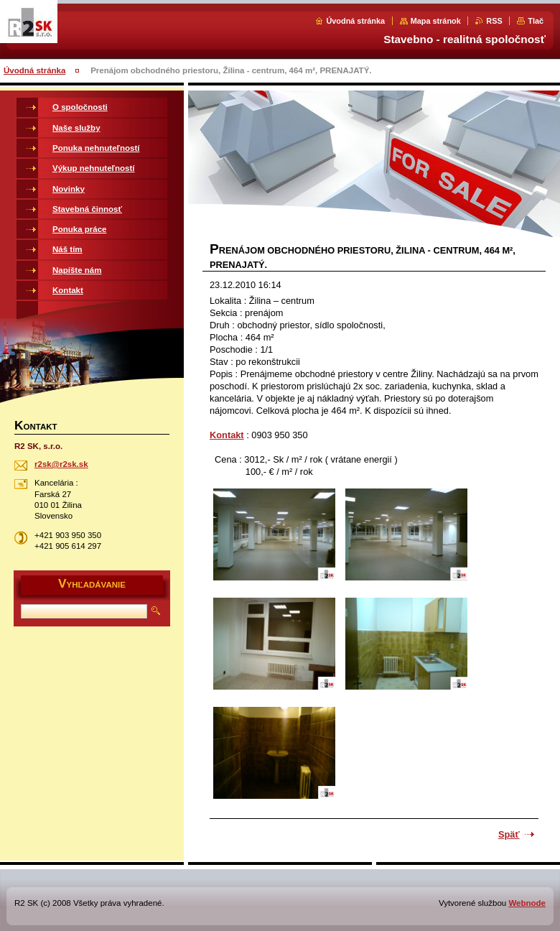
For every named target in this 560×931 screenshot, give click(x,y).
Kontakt (227, 435)
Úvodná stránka (355, 21)
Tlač (536, 21)
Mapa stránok (436, 21)
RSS (494, 21)
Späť (509, 834)
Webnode (527, 903)
